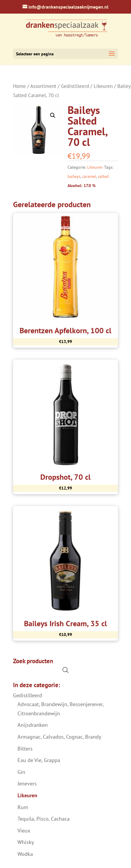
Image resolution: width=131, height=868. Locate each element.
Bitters (25, 749)
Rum (23, 807)
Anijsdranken (33, 725)
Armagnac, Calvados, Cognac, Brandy (59, 737)
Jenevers (27, 784)
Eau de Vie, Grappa (39, 760)
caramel (89, 176)
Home (19, 86)
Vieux (24, 831)
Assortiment (43, 86)
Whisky (26, 842)
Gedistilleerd (75, 86)
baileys (74, 176)
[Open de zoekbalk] (65, 670)
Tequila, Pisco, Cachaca (44, 819)
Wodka (25, 854)
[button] (53, 115)
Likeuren (103, 86)
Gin (21, 772)
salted (103, 176)
